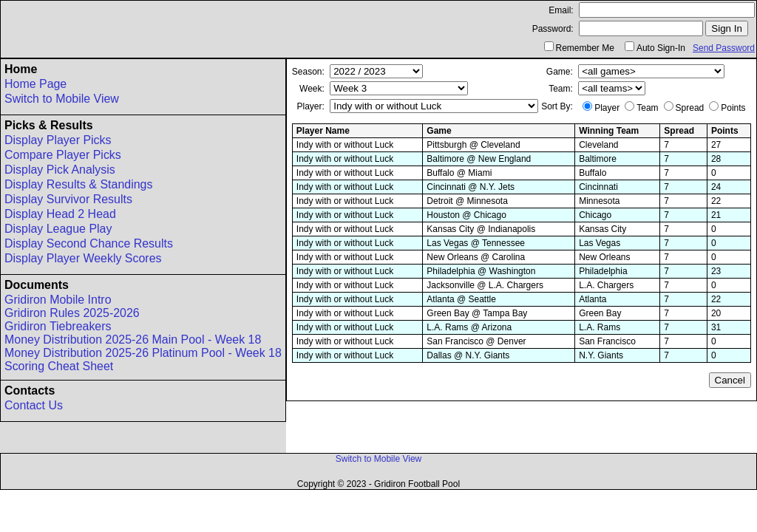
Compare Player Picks (63, 155)
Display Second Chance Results (89, 243)
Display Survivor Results (68, 199)
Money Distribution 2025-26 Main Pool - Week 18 (133, 340)
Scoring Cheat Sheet (59, 366)
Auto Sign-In (661, 48)
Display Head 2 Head (60, 214)
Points (733, 108)
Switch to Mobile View (62, 99)
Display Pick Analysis (60, 170)
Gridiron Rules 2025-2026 (72, 313)
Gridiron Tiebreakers (58, 326)
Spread (690, 108)
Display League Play (58, 229)
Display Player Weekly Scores (83, 258)
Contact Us (34, 405)
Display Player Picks (58, 140)
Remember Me (585, 48)
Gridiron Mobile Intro (58, 300)
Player (607, 108)
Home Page (35, 84)
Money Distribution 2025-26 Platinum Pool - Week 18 (143, 353)
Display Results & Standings (78, 184)
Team (647, 108)
